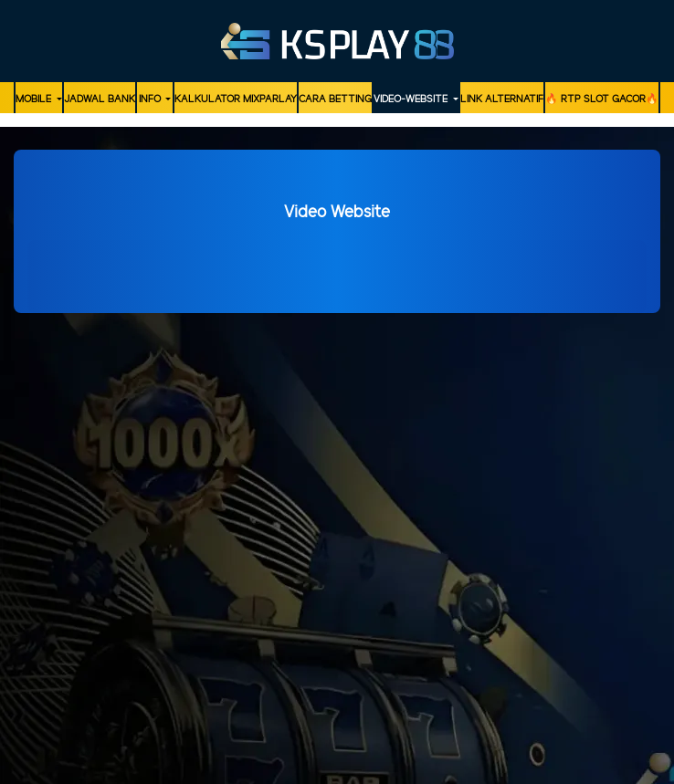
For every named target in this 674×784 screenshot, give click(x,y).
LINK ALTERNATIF (502, 99)
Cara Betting (335, 99)
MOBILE (35, 99)
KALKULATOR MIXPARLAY (236, 99)
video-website (412, 99)
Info (151, 99)
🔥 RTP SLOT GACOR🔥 (602, 99)
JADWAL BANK (100, 99)
